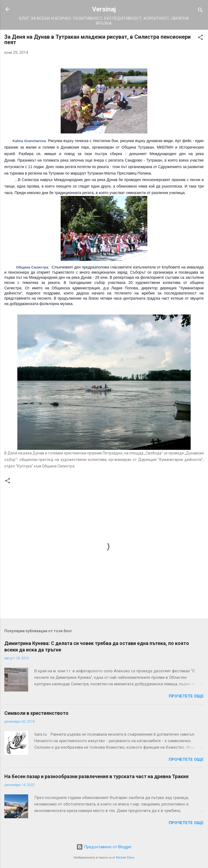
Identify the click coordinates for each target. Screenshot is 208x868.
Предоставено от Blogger (104, 847)
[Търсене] (200, 11)
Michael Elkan (125, 858)
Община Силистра (32, 267)
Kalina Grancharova (29, 141)
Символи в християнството (36, 713)
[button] (200, 38)
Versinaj (104, 9)
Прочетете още (186, 696)
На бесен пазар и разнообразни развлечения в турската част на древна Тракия (96, 776)
